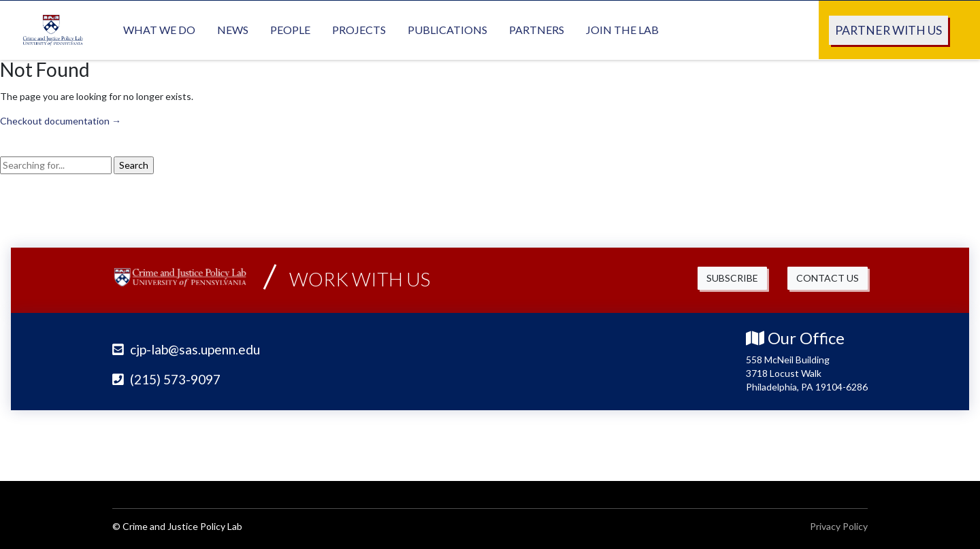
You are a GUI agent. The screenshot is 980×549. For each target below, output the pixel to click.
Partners (537, 29)
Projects (359, 29)
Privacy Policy (839, 526)
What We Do (159, 29)
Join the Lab (622, 29)
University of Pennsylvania (786, 442)
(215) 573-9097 (166, 379)
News (233, 29)
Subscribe (732, 278)
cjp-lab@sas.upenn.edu (186, 349)
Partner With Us (888, 30)
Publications (447, 29)
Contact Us (828, 278)
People (290, 29)
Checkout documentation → (61, 121)
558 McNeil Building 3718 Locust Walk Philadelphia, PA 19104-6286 (807, 372)
